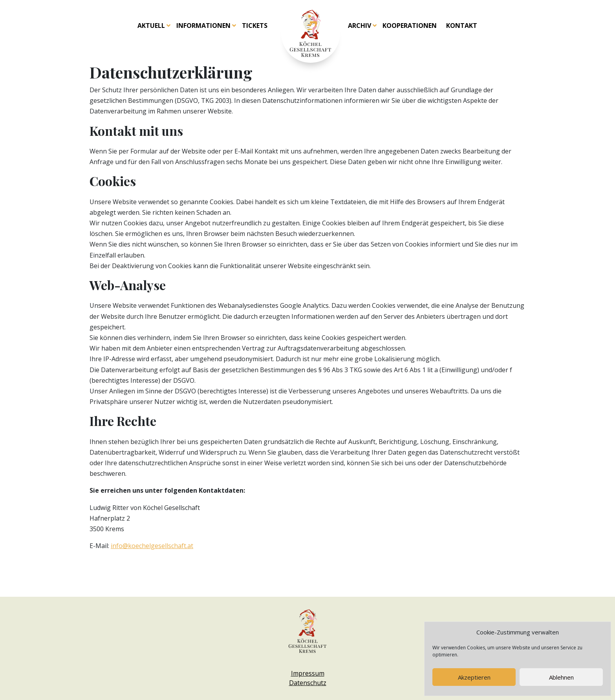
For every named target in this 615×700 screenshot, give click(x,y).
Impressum (308, 673)
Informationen (203, 26)
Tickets (255, 26)
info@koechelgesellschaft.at (152, 546)
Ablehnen (561, 677)
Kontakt (462, 26)
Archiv (360, 26)
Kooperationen (410, 26)
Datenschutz (308, 683)
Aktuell (151, 26)
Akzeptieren (474, 677)
